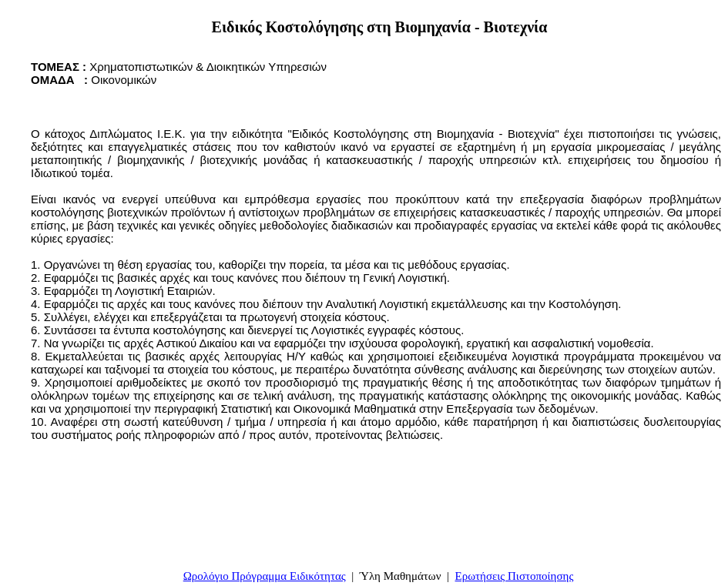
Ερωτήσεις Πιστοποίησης (515, 576)
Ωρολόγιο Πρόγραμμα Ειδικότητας (265, 576)
